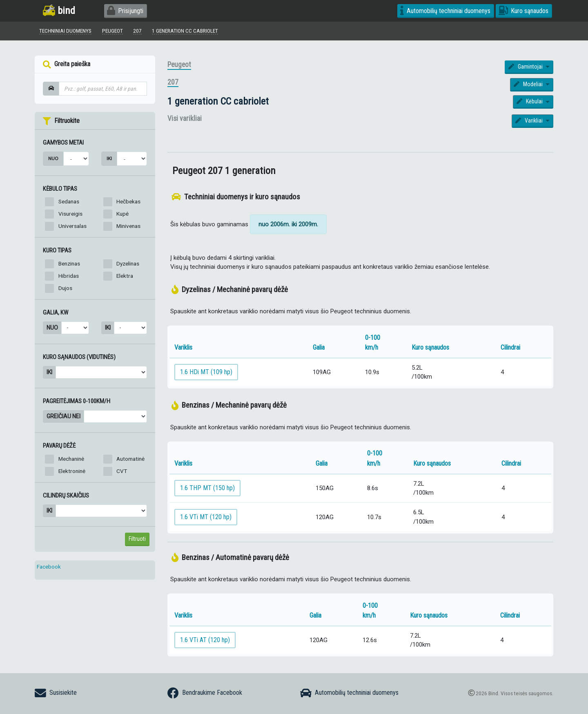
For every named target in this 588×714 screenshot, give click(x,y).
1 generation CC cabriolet (218, 101)
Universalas (72, 226)
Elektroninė (72, 471)
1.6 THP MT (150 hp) (207, 488)
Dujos (65, 288)
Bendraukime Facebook (205, 693)
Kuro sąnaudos (523, 11)
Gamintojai (526, 67)
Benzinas (69, 263)
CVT (122, 471)
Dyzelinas (128, 263)
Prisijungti (125, 11)
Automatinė (130, 459)
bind (59, 10)
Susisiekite (56, 693)
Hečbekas (128, 201)
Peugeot (179, 65)
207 (173, 82)
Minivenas (128, 226)
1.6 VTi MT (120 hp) (206, 517)
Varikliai (530, 120)
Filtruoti (137, 539)
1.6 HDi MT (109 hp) (206, 372)
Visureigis (70, 214)
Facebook (49, 567)
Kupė (122, 214)
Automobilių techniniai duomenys (445, 11)
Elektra (125, 276)
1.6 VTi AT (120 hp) (205, 640)
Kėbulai (530, 101)
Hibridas (69, 276)
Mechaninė (71, 459)
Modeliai (529, 84)
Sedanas (69, 201)
